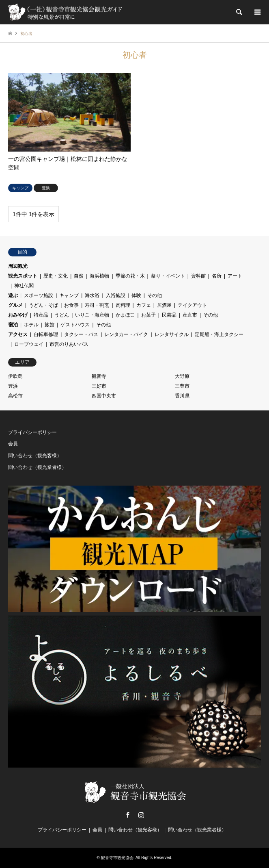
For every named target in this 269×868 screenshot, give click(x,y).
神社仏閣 (24, 286)
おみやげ (18, 315)
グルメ (15, 305)
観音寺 (99, 376)
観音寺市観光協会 (117, 858)
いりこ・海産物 (92, 315)
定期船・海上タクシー (219, 334)
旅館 (49, 325)
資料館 (198, 276)
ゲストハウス (75, 325)
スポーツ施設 (39, 295)
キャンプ (69, 295)
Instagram (141, 815)
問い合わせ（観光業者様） (37, 467)
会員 (13, 444)
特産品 (41, 315)
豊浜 (13, 386)
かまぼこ (125, 315)
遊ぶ (13, 295)
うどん (62, 315)
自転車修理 (46, 334)
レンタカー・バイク (126, 334)
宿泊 (13, 325)
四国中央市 (104, 396)
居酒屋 (164, 305)
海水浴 (92, 295)
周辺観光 (18, 266)
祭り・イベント (168, 276)
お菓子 (148, 315)
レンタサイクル (172, 334)
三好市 (99, 386)
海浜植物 (99, 276)
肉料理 (123, 305)
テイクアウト (192, 305)
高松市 (15, 396)
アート (235, 276)
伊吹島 (15, 376)
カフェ (144, 305)
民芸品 (169, 315)
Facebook (128, 815)
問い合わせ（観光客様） (35, 456)
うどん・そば (43, 305)
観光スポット (23, 276)
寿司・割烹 (97, 305)
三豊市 (182, 386)
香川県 (182, 396)
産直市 (190, 315)
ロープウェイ (29, 344)
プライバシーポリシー (32, 432)
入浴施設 (116, 295)
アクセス (18, 334)
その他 (155, 295)
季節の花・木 (130, 276)
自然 (79, 276)
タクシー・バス (81, 334)
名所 (217, 276)
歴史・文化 (56, 276)
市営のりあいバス (69, 344)
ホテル (31, 325)
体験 (136, 295)
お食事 (71, 305)
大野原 (182, 376)
